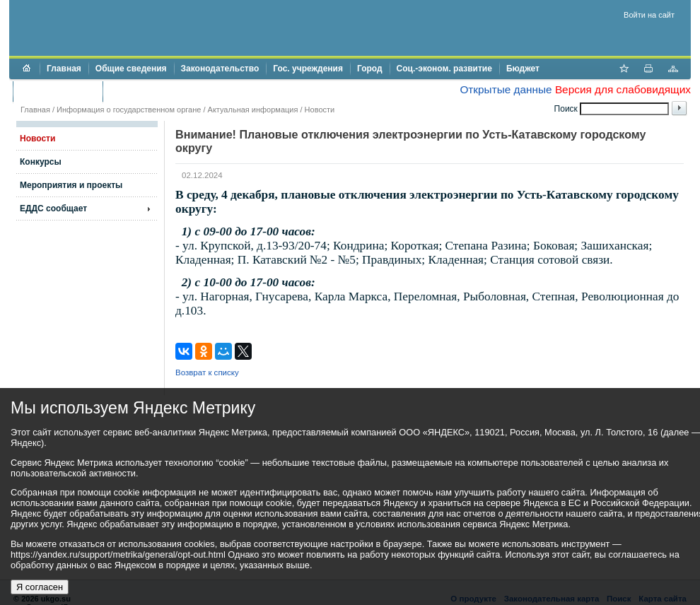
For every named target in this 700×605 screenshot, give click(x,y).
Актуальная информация (253, 110)
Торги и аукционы (58, 91)
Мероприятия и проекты (71, 185)
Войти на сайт (649, 15)
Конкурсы (41, 162)
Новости (320, 110)
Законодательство (220, 69)
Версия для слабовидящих (623, 89)
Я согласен (40, 587)
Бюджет (523, 69)
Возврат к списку (207, 372)
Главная (64, 69)
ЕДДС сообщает (53, 208)
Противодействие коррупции (171, 91)
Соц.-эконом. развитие (444, 69)
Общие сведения (131, 69)
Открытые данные (506, 89)
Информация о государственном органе (129, 110)
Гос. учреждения (308, 69)
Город (370, 69)
